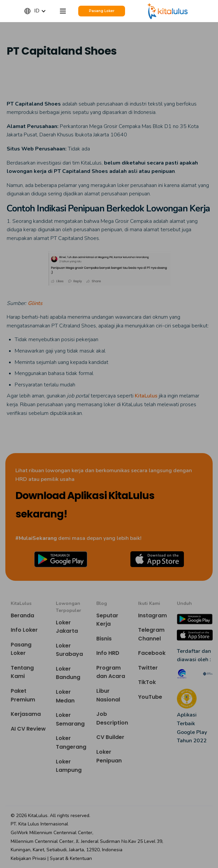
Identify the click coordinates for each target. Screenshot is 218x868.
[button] (38, 11)
